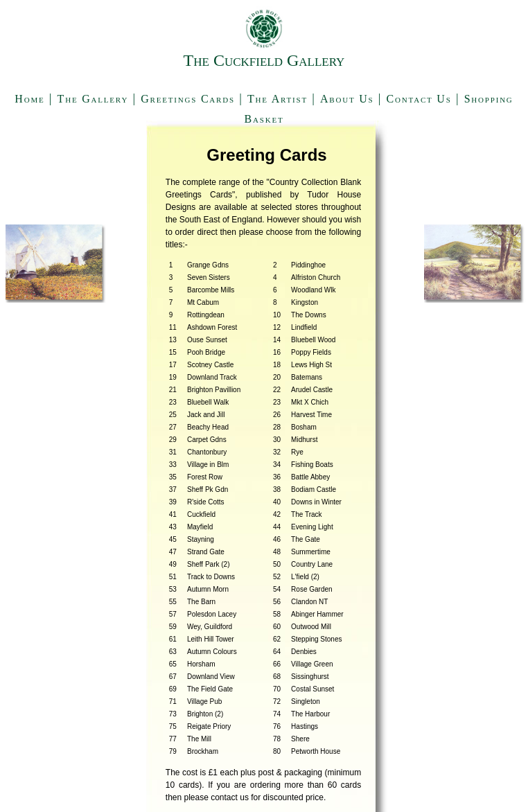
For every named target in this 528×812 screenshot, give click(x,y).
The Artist (278, 99)
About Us (347, 99)
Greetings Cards (188, 99)
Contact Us (419, 99)
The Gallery (93, 99)
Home (29, 99)
